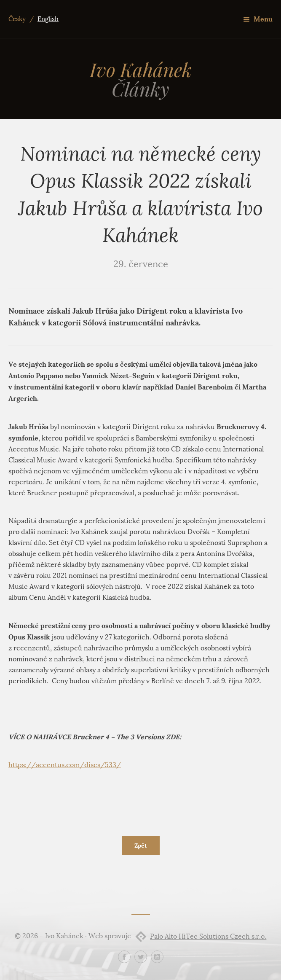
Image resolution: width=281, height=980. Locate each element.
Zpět (141, 846)
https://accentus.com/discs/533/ (65, 765)
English (48, 19)
